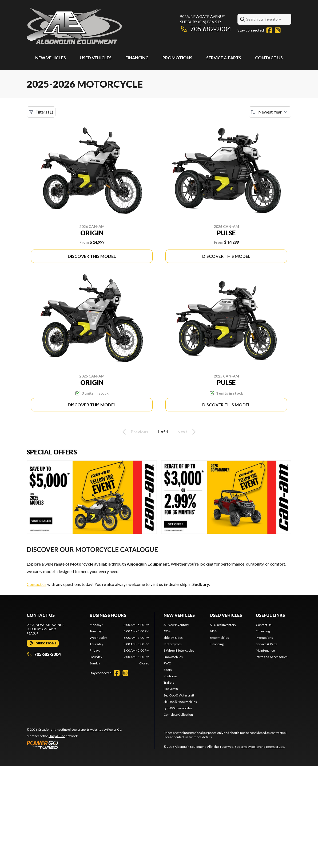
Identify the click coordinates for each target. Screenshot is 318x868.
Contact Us (269, 58)
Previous (134, 432)
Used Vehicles (96, 58)
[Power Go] (74, 745)
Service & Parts (224, 58)
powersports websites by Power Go (96, 729)
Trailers (169, 682)
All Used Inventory (223, 625)
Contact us (37, 584)
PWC (167, 663)
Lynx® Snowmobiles (178, 708)
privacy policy (250, 747)
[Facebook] (269, 30)
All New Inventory (176, 625)
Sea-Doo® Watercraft (179, 695)
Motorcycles (173, 644)
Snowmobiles (173, 657)
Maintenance (265, 650)
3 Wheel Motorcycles (179, 650)
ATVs (167, 631)
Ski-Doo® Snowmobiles (180, 702)
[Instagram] (278, 30)
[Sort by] (270, 112)
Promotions (177, 58)
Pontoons (170, 676)
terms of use (275, 747)
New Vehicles (51, 58)
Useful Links (270, 615)
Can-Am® (171, 689)
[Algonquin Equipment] (74, 26)
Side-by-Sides (173, 638)
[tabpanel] (120, 644)
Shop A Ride (57, 736)
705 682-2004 (206, 29)
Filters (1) (41, 112)
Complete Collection (178, 715)
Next (187, 432)
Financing (137, 58)
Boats (168, 670)
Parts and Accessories (272, 657)
